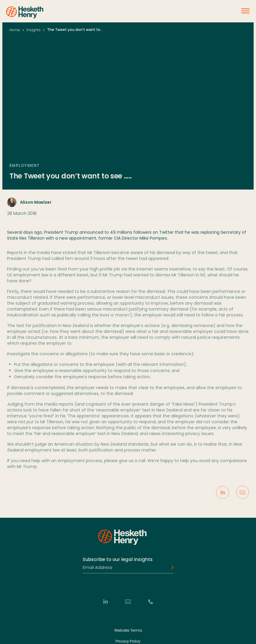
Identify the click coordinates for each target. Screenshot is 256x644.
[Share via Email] (242, 496)
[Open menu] (245, 11)
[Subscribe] (171, 568)
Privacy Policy (128, 642)
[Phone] (151, 602)
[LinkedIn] (105, 602)
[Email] (128, 602)
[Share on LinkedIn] (222, 496)
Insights (34, 30)
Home (15, 30)
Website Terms (128, 630)
